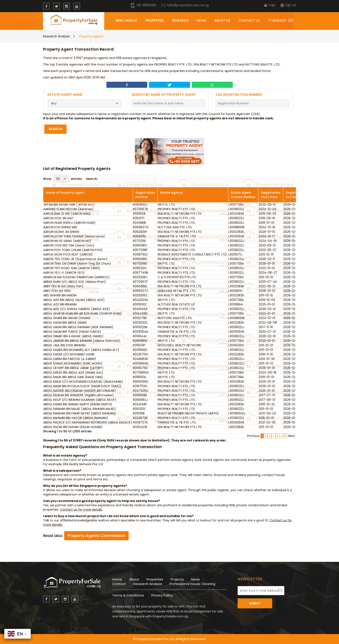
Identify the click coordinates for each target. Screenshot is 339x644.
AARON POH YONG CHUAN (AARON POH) (73, 250)
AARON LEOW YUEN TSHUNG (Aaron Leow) (74, 236)
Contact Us (249, 20)
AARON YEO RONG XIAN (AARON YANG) (72, 268)
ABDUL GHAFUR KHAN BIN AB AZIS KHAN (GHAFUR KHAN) (83, 313)
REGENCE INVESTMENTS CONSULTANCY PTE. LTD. (193, 254)
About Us (222, 20)
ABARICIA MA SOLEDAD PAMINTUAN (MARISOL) (77, 277)
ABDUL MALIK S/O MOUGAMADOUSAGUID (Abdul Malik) (83, 382)
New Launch (126, 20)
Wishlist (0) (281, 20)
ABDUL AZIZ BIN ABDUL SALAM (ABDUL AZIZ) (74, 300)
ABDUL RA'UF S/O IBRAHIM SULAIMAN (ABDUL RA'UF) (80, 400)
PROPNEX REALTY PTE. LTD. (177, 209)
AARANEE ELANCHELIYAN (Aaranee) (68, 209)
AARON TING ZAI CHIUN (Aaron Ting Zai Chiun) (77, 264)
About (134, 579)
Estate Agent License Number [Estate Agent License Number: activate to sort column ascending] (243, 195)
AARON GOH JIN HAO (58, 218)
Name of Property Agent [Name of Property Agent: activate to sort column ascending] (65, 193)
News (201, 20)
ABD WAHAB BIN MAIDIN (60, 295)
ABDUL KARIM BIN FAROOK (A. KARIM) (70, 359)
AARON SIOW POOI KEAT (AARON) (68, 254)
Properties (155, 20)
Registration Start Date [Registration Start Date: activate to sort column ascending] (271, 195)
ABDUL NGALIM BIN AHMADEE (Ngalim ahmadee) (78, 395)
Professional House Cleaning (192, 584)
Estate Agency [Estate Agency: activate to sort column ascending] (172, 193)
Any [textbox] (54, 103)
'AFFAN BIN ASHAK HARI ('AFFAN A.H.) (69, 205)
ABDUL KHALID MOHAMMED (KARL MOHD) (73, 363)
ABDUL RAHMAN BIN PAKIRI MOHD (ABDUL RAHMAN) (80, 413)
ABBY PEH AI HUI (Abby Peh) (63, 286)
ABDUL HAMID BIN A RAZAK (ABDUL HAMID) (73, 336)
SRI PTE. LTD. (166, 205)
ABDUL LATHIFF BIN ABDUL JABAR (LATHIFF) (73, 368)
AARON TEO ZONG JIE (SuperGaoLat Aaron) (75, 259)
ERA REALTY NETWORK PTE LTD (180, 214)
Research (181, 20)
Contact (119, 584)
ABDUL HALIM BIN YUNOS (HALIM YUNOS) (72, 332)
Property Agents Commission (96, 536)
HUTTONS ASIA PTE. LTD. (175, 227)
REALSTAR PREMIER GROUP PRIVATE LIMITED (188, 413)
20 (284, 436)
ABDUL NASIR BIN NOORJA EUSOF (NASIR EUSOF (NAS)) (82, 386)
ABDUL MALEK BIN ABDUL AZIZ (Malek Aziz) (73, 372)
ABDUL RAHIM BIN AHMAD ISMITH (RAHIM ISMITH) (78, 404)
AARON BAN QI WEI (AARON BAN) (67, 214)
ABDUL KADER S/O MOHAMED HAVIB (69, 354)
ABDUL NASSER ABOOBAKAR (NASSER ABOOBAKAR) (80, 391)
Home (117, 579)
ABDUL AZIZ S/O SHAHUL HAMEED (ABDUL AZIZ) (77, 309)
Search (55, 129)
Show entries (62, 179)
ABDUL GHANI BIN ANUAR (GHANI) (67, 318)
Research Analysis (56, 36)
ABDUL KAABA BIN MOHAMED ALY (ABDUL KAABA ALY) (81, 350)
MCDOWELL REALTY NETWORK (179, 345)
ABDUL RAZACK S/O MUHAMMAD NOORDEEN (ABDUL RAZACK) (88, 422)
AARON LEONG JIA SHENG (61, 232)
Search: (121, 179)
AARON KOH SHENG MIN (60, 227)
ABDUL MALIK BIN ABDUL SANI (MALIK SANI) (73, 377)
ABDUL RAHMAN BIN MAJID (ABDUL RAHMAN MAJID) (80, 409)
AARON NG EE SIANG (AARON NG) (67, 241)
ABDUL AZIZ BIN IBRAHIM (60, 304)
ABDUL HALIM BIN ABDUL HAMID (65, 323)
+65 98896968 (143, 5)
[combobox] (85, 103)
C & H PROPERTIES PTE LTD (177, 277)
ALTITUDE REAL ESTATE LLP (176, 304)
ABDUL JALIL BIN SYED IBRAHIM (64, 345)
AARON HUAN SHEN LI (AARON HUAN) (69, 223)
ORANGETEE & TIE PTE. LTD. (177, 236)
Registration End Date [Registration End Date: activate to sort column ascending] (295, 195)
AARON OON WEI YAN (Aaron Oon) (69, 245)
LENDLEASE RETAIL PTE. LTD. (177, 291)
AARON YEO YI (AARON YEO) (64, 273)
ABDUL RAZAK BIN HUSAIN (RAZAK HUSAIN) (73, 427)
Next (292, 436)
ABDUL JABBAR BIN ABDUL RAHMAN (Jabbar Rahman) (82, 341)
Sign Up (288, 5)
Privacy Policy (162, 595)
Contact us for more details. (81, 510)
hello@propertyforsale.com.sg (185, 5)
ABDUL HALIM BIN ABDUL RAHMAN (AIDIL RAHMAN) (78, 327)
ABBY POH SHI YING (57, 291)
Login (270, 5)
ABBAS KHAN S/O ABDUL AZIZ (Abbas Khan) (75, 282)
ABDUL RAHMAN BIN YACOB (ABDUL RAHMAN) (76, 418)
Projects (177, 579)
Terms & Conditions (128, 595)
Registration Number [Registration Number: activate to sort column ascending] (145, 195)
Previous (253, 436)
